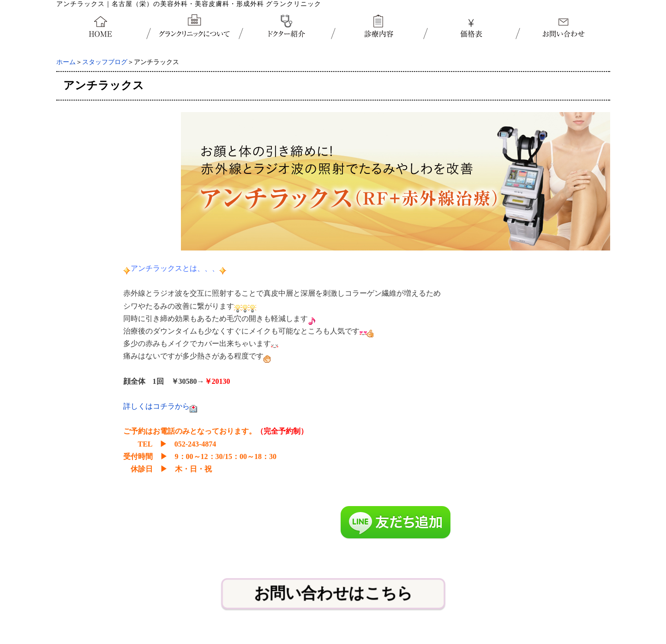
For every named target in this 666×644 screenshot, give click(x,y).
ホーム (66, 62)
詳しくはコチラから (156, 406)
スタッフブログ (105, 62)
